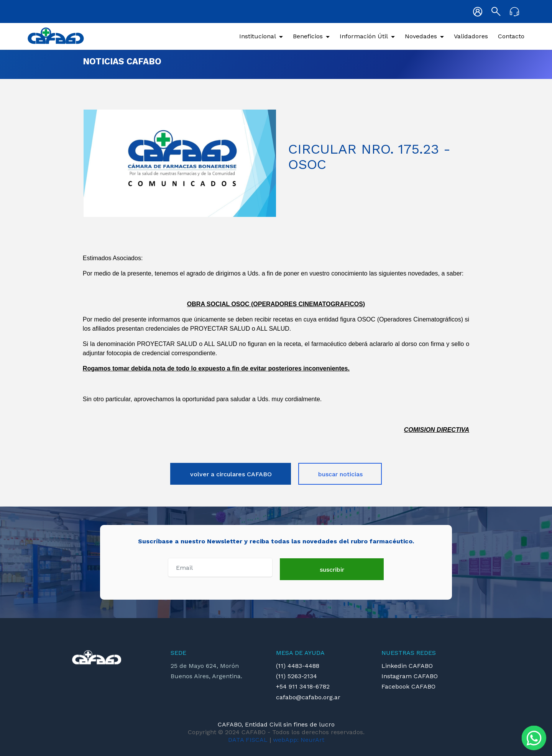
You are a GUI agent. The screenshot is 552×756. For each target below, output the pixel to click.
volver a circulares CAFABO (231, 474)
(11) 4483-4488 (298, 666)
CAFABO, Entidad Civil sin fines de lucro (276, 724)
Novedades (421, 36)
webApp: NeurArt (299, 740)
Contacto (511, 36)
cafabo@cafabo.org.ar (308, 697)
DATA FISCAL (248, 740)
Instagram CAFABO (410, 676)
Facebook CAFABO (408, 686)
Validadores (471, 36)
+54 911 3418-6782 (303, 686)
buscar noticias (340, 474)
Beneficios (308, 36)
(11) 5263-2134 (297, 676)
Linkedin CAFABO (407, 666)
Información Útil (364, 36)
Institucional (258, 36)
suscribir (332, 570)
